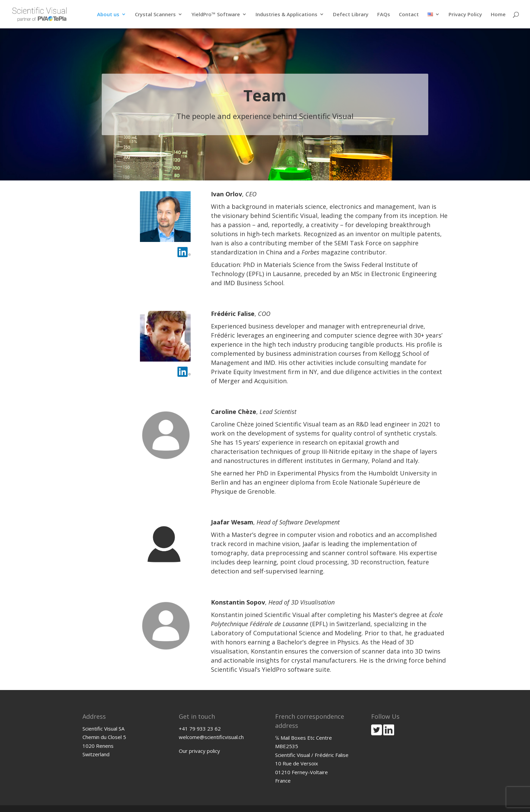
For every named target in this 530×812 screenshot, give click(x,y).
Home (498, 15)
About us (108, 15)
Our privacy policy (199, 751)
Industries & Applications (286, 15)
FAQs (384, 15)
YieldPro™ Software (216, 15)
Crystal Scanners (155, 15)
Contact (409, 15)
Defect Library (351, 15)
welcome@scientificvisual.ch (211, 737)
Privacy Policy (465, 15)
